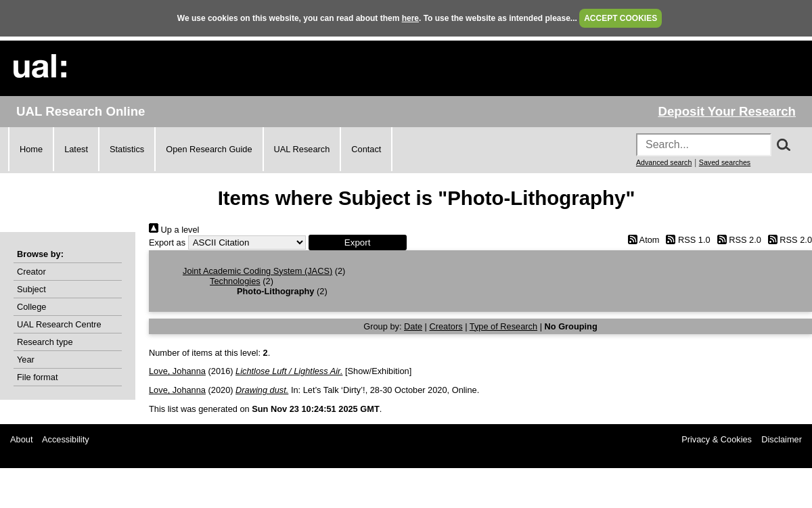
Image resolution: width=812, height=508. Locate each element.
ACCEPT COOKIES (621, 18)
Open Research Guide (209, 149)
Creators (446, 326)
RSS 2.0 (737, 240)
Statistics (127, 149)
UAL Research (302, 149)
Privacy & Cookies (717, 439)
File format (37, 377)
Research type (45, 342)
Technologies (235, 281)
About (21, 439)
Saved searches (725, 162)
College (31, 307)
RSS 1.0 (686, 240)
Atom (641, 240)
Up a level (174, 230)
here (410, 18)
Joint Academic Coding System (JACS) (257, 271)
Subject (31, 289)
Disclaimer (782, 439)
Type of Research (503, 326)
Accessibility (66, 439)
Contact (366, 149)
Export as (167, 243)
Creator (31, 272)
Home (31, 149)
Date (413, 326)
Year (26, 360)
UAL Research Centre (59, 324)
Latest (76, 149)
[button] (358, 243)
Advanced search (664, 162)
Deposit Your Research (727, 111)
